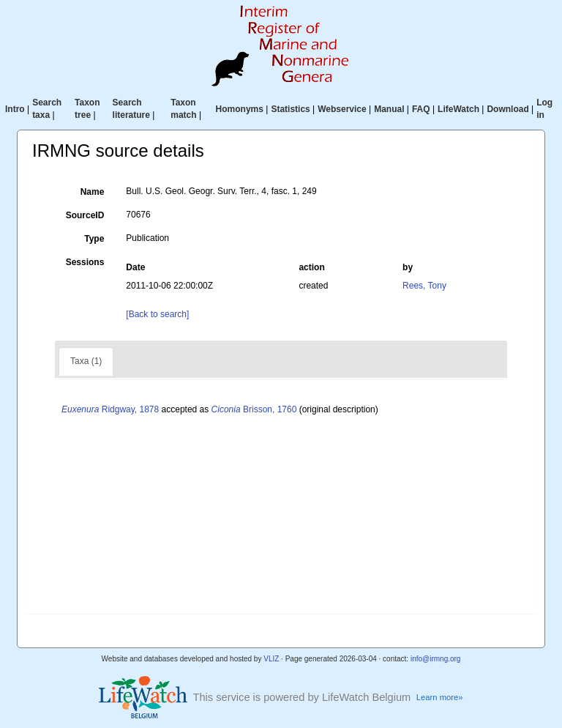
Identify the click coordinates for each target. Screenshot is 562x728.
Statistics (290, 109)
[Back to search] (157, 314)
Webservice (342, 109)
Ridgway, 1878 (110, 409)
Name (93, 192)
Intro (15, 109)
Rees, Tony (424, 286)
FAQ (421, 109)
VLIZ (271, 659)
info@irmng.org (436, 659)
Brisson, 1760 (254, 409)
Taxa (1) (86, 361)
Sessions (85, 262)
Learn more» (440, 697)
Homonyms (240, 109)
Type (94, 239)
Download (507, 109)
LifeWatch (458, 109)
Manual (389, 109)
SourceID (85, 215)
